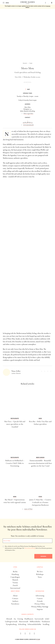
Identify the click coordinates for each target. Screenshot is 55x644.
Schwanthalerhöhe (34, 624)
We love (40, 571)
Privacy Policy (40, 604)
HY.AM (38, 639)
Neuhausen (46, 621)
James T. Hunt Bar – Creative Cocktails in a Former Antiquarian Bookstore (40, 502)
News (40, 577)
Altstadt (9, 619)
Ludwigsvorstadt (11, 621)
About (15, 596)
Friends (40, 601)
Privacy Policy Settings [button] (40, 607)
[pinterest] (30, 634)
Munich (15, 580)
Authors (15, 601)
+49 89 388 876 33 (28, 122)
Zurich (15, 585)
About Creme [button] (15, 591)
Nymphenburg (11, 624)
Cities (15, 567)
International (15, 588)
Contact (15, 598)
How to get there (28, 114)
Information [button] (40, 591)
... (27, 120)
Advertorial (27, 82)
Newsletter (15, 604)
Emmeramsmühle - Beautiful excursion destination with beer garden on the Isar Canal (40, 463)
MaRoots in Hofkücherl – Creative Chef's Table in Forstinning (15, 463)
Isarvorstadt (39, 619)
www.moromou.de (28, 125)
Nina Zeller (18, 77)
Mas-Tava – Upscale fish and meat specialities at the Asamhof (15, 424)
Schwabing (22, 624)
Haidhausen (29, 619)
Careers (40, 598)
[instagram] (25, 634)
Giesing (20, 619)
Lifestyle (40, 567)
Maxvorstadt (24, 621)
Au (15, 619)
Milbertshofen (35, 621)
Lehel (47, 619)
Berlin (15, 571)
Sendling (46, 624)
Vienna (15, 582)
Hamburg (15, 574)
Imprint (40, 609)
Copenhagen (15, 577)
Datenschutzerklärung (30, 548)
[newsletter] (34, 634)
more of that (28, 509)
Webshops (40, 574)
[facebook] (21, 634)
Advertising (40, 596)
